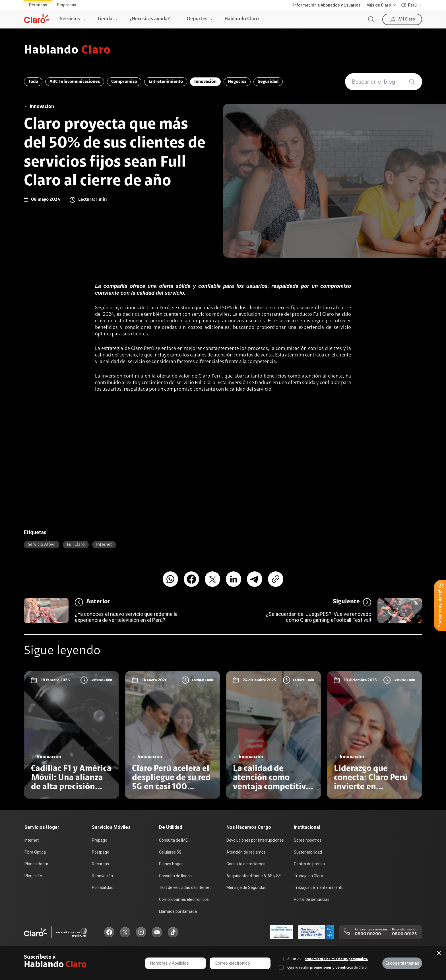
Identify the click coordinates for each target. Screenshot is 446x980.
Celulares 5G (170, 852)
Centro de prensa (309, 864)
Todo (33, 82)
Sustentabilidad (308, 852)
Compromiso (124, 82)
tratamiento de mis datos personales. (337, 959)
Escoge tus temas (402, 963)
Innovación (205, 82)
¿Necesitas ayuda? (150, 19)
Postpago (101, 852)
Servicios (70, 19)
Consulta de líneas (175, 876)
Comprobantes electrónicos (184, 899)
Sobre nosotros (308, 840)
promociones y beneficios (332, 968)
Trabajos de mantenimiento (319, 887)
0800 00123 (404, 934)
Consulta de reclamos (246, 864)
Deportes (197, 19)
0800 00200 (368, 934)
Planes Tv (33, 876)
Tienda (105, 19)
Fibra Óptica (35, 852)
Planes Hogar (36, 864)
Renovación (102, 876)
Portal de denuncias (312, 899)
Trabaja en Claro (308, 876)
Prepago (100, 840)
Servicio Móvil (42, 545)
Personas (38, 5)
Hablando (67, 51)
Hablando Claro (242, 19)
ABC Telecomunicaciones (75, 82)
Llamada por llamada (178, 911)
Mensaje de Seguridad (246, 887)
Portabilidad (103, 887)
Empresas (67, 5)
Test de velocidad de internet (185, 887)
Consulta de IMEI (174, 840)
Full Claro (76, 545)
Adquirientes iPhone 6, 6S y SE (254, 876)
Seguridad (268, 82)
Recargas (100, 864)
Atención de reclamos (246, 852)
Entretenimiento (166, 82)
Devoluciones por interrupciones (255, 840)
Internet (104, 545)
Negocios (237, 82)
